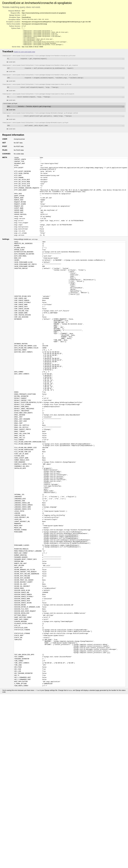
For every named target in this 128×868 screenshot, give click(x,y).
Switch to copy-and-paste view (24, 55)
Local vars (11, 65)
